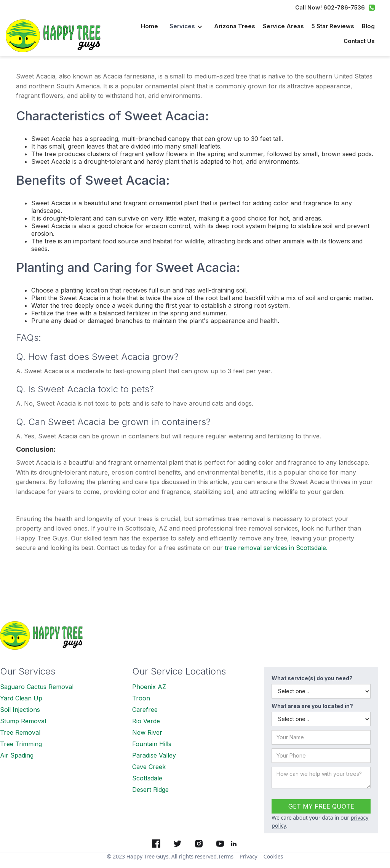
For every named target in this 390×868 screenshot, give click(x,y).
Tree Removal (20, 732)
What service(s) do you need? (312, 678)
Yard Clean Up (21, 698)
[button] (186, 26)
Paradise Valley (154, 755)
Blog (368, 26)
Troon (141, 698)
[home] (57, 36)
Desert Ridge (150, 790)
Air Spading (17, 755)
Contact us (359, 41)
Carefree (145, 710)
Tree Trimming (21, 744)
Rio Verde (146, 721)
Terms (226, 856)
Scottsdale (147, 778)
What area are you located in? (312, 706)
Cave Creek (149, 767)
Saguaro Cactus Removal (37, 687)
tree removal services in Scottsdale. (276, 548)
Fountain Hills (152, 744)
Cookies (273, 856)
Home (149, 26)
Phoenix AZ (149, 687)
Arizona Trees (235, 26)
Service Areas (283, 26)
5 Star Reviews (333, 26)
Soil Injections (20, 710)
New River (147, 732)
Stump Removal (23, 721)
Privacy (249, 856)
